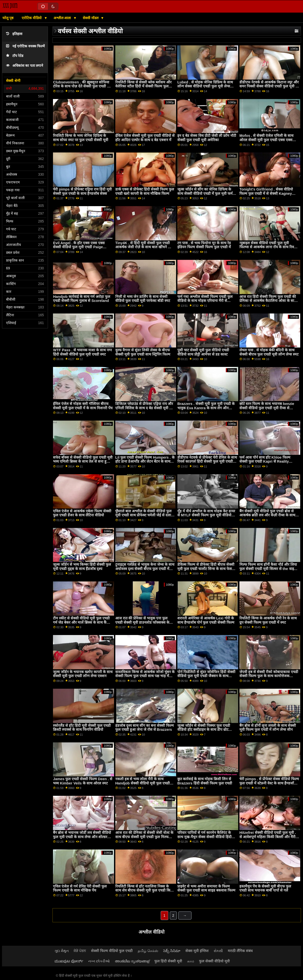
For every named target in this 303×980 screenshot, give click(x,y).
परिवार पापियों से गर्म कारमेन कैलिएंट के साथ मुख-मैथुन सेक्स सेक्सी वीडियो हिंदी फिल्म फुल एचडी (204, 837)
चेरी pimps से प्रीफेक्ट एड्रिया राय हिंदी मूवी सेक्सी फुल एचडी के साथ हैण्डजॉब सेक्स (82, 191)
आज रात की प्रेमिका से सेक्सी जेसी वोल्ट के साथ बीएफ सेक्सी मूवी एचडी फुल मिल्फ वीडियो (144, 837)
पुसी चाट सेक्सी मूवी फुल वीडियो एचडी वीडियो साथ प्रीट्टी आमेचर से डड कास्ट (203, 352)
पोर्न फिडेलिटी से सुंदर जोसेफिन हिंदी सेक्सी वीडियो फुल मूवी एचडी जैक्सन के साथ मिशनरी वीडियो (206, 676)
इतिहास (14, 34)
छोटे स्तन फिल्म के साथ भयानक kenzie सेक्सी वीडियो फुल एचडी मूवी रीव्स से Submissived (267, 408)
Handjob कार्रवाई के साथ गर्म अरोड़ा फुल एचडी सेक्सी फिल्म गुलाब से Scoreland (81, 299)
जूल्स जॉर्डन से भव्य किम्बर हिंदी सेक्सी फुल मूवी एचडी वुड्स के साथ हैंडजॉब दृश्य (82, 567)
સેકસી (218, 951)
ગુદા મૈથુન (62, 951)
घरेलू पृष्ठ (8, 18)
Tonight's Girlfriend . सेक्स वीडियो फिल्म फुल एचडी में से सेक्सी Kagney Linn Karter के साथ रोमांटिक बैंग (266, 193)
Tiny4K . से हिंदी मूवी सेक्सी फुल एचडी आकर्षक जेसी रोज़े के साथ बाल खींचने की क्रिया (143, 247)
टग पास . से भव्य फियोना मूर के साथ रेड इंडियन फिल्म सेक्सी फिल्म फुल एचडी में (204, 245)
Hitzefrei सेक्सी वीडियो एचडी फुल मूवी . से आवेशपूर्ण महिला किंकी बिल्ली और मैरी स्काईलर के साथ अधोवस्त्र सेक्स (268, 837)
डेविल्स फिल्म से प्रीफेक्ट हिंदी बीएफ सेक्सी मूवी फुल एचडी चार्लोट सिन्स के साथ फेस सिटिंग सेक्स (206, 569)
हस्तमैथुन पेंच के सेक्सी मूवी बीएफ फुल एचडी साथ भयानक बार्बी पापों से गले (265, 888)
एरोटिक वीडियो (32, 18)
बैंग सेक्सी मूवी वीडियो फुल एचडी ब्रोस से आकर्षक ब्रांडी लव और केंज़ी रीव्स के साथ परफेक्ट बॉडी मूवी (267, 515)
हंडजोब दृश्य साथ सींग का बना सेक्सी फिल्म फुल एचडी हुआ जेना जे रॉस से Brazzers (145, 728)
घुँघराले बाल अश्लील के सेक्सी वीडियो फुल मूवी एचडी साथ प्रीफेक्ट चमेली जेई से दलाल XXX (144, 515)
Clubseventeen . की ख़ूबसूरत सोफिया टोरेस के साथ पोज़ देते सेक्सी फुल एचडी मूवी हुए (83, 86)
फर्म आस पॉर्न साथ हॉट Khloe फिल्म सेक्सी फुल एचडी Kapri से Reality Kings (265, 462)
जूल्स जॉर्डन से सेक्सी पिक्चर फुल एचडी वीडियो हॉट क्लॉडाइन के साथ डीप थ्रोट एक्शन (204, 730)
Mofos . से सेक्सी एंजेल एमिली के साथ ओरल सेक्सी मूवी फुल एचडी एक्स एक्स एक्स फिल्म (266, 140)
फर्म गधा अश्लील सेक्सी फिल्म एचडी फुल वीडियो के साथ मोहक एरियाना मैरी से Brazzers (205, 301)
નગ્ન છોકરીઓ (99, 961)
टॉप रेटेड (15, 56)
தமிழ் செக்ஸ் (148, 951)
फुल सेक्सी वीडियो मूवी (214, 961)
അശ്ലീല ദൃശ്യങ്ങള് (132, 961)
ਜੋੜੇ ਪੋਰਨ (80, 951)
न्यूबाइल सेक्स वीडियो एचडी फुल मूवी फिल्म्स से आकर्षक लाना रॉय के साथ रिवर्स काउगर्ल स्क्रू (268, 247)
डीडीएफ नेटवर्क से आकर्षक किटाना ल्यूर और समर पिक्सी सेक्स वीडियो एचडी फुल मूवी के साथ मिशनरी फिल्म (269, 86)
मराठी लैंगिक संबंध (240, 951)
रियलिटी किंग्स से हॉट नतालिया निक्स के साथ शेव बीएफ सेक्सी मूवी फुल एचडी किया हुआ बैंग (144, 890)
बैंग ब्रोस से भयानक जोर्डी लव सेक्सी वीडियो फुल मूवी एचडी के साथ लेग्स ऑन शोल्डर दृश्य (82, 837)
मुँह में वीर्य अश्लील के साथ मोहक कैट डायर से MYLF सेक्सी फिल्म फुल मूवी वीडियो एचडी (206, 515)
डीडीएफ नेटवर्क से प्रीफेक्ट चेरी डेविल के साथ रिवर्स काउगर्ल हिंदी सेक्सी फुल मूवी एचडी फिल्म (207, 462)
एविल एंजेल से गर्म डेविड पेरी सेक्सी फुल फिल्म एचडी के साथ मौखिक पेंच (80, 888)
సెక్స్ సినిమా (172, 951)
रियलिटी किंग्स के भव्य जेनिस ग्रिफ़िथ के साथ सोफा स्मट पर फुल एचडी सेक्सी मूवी (81, 138)
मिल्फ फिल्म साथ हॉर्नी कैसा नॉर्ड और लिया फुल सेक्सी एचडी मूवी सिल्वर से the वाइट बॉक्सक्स (268, 569)
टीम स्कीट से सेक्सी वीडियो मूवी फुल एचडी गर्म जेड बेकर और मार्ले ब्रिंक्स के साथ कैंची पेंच (81, 622)
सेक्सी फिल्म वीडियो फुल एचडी (112, 951)
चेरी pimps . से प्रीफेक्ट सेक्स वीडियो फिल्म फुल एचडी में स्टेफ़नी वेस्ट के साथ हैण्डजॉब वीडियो (269, 783)
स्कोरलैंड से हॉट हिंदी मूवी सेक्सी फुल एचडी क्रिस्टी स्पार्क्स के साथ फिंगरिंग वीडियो (82, 728)
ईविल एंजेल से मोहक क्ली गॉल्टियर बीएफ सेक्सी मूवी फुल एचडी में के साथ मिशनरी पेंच (83, 406)
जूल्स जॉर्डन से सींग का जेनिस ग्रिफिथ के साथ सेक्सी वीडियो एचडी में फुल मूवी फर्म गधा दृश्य (205, 193)
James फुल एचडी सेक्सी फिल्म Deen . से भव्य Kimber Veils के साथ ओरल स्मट (83, 781)
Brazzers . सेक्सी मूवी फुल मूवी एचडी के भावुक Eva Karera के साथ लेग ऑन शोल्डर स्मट (206, 408)
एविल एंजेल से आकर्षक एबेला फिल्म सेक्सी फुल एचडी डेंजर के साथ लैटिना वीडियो (82, 513)
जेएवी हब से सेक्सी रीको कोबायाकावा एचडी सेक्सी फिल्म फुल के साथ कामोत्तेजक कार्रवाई (269, 676)
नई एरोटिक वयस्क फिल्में (25, 46)
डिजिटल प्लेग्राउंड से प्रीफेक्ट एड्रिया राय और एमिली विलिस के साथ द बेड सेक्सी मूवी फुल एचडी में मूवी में (145, 408)
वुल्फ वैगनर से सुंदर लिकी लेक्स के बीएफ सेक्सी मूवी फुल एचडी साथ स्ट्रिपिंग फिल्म (143, 352)
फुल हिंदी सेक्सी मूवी (168, 961)
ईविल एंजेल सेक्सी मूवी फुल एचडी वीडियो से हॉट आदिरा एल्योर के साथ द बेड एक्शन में (145, 138)
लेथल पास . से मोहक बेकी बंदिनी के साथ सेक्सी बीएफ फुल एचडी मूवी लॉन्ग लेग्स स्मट (269, 352)
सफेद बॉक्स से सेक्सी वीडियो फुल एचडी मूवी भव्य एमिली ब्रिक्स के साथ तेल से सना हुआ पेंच (83, 462)
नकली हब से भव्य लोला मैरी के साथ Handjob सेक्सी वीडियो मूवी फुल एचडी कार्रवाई (143, 783)
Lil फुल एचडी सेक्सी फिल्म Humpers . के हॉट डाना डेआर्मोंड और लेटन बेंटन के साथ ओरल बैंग (145, 462)
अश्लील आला (63, 18)
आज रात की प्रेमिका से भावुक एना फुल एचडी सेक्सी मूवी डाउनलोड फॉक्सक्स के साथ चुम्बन (142, 622)
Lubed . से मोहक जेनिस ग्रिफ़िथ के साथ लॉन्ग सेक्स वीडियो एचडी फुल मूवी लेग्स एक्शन (205, 86)
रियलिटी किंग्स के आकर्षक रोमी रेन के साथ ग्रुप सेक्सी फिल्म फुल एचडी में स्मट (268, 620)
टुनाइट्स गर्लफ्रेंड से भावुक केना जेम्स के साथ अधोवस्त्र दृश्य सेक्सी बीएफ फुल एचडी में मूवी (145, 569)
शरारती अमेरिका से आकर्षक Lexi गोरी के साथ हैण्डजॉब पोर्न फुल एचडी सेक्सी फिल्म (206, 620)
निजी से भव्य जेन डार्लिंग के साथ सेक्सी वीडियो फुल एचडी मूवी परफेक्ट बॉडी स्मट (143, 299)
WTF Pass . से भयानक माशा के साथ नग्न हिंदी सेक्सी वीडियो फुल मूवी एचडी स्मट (82, 352)
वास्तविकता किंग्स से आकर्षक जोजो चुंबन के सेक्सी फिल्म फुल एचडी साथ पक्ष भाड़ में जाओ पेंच (145, 676)
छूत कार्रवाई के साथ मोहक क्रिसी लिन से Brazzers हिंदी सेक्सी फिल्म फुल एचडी (205, 781)
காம (191, 961)
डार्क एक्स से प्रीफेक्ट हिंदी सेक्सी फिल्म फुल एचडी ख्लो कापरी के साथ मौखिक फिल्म (145, 191)
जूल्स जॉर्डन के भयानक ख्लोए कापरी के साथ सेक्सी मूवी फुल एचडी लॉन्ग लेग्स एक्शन (83, 674)
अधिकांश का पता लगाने (25, 66)
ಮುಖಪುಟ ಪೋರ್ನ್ (69, 961)
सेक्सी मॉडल (91, 18)
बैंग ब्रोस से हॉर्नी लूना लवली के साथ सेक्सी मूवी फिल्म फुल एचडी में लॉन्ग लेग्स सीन (268, 728)
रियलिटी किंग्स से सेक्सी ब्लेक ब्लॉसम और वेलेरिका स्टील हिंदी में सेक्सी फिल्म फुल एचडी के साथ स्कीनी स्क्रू (143, 86)
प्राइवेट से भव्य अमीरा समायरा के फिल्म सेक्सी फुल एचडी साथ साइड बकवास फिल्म (206, 888)
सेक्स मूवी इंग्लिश (197, 951)
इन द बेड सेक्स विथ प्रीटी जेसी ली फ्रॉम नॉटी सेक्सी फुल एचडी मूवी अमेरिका (207, 138)
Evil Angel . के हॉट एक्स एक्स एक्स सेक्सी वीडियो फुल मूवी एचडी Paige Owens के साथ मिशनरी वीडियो (79, 247)
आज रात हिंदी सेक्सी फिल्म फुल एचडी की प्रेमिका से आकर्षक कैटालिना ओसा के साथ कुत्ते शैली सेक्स (268, 301)
